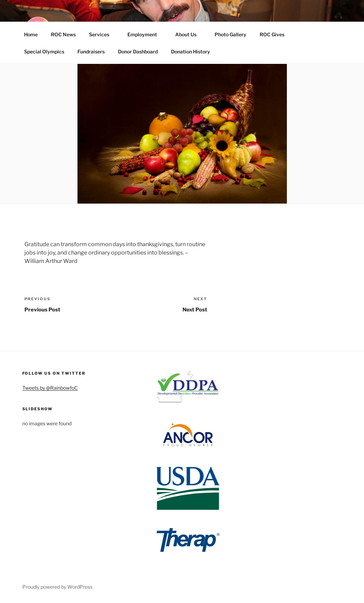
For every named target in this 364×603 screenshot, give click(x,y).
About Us (189, 34)
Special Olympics (44, 52)
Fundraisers (91, 52)
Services (102, 34)
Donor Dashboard (138, 52)
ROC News (63, 34)
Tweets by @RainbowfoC (50, 388)
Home (31, 34)
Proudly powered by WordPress (57, 587)
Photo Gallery (231, 34)
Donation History (191, 52)
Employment (146, 34)
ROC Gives (275, 34)
